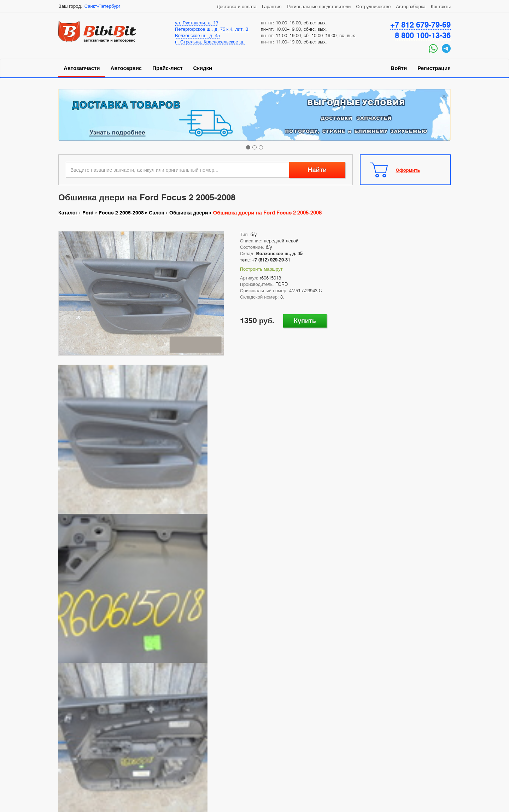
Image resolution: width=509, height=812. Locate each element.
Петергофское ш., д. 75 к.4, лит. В (212, 29)
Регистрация (434, 68)
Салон (157, 213)
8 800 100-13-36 (423, 35)
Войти (399, 68)
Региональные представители (319, 6)
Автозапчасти (82, 68)
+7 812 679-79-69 (420, 25)
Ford (88, 213)
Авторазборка (411, 6)
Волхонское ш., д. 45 (197, 35)
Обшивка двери (189, 213)
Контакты (441, 6)
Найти (317, 170)
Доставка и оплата (237, 6)
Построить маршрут (261, 269)
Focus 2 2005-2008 (121, 213)
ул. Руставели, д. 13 (197, 23)
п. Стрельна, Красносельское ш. (210, 42)
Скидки (203, 68)
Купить (305, 321)
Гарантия (272, 6)
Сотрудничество (373, 6)
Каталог (68, 213)
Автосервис (126, 68)
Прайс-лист (167, 68)
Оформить (408, 170)
